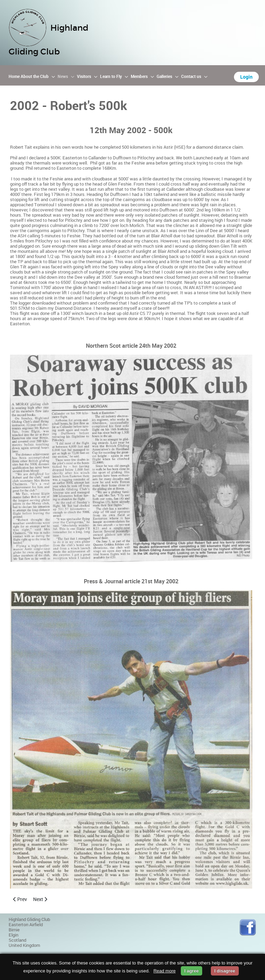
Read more (165, 971)
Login (246, 77)
